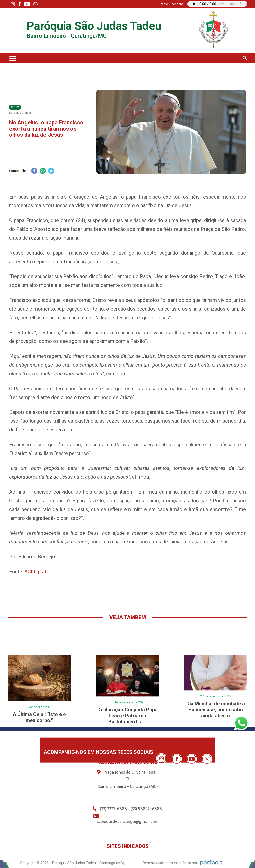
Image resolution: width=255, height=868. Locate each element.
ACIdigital (35, 572)
